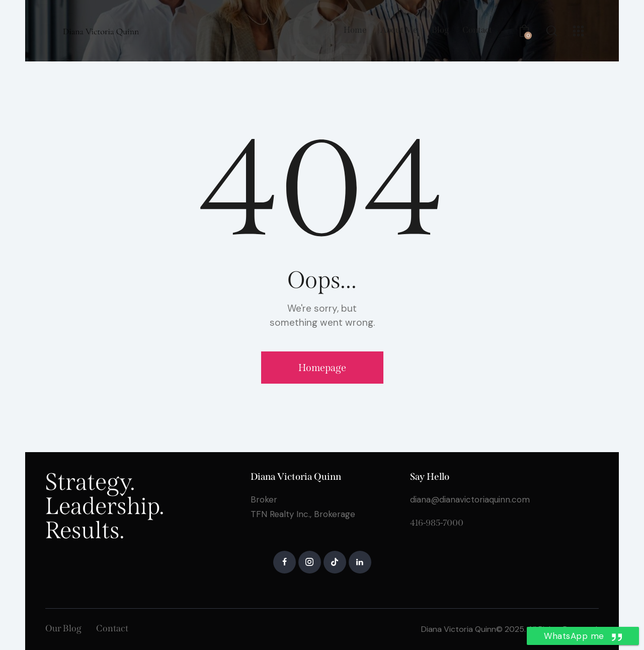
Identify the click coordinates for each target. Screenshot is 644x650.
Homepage (322, 368)
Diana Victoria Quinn (459, 629)
